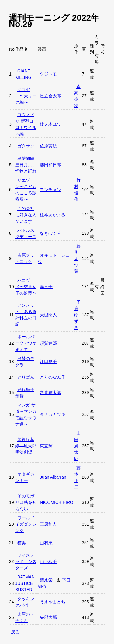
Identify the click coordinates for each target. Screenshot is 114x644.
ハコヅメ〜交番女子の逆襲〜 (26, 287)
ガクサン (26, 146)
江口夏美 (48, 362)
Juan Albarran (53, 477)
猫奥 (22, 543)
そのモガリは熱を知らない (26, 502)
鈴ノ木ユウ (50, 124)
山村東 (46, 543)
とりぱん (26, 377)
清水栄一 (48, 580)
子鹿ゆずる (77, 315)
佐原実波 (48, 146)
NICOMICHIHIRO (57, 502)
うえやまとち (53, 602)
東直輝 (46, 446)
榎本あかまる (53, 215)
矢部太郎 (48, 617)
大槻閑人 (48, 315)
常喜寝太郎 (50, 393)
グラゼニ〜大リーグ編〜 (26, 96)
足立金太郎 (50, 96)
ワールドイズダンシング (26, 524)
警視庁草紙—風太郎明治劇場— (26, 446)
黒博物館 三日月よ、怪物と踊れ (26, 165)
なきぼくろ (50, 233)
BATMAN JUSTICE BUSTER (25, 583)
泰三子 (46, 287)
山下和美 (48, 561)
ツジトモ (48, 74)
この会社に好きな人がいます (26, 215)
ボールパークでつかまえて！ (26, 343)
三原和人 (48, 524)
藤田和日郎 (50, 165)
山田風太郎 (77, 446)
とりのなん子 (53, 377)
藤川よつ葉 (77, 258)
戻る (15, 632)
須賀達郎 (48, 343)
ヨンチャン (50, 190)
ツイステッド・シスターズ (26, 561)
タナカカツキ (53, 414)
